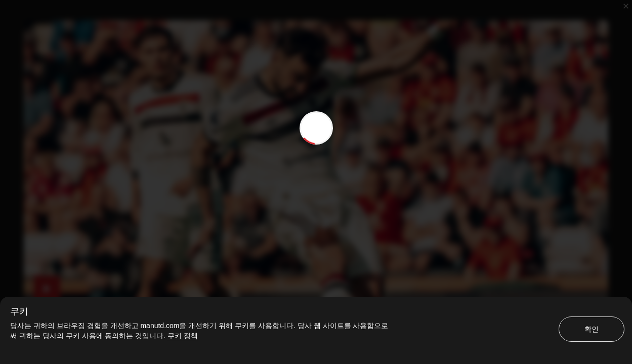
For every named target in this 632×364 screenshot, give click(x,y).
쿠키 (19, 311)
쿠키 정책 (183, 336)
